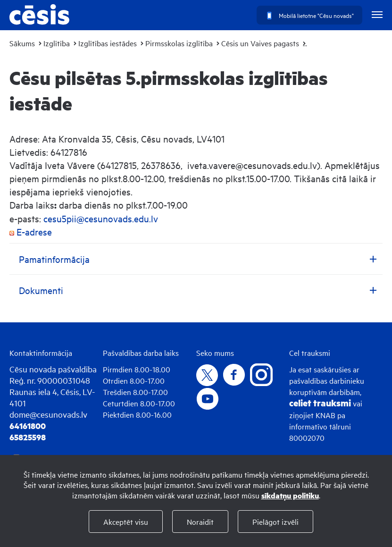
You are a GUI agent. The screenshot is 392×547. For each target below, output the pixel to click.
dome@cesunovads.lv (48, 414)
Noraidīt (200, 522)
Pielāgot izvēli (275, 522)
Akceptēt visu (126, 522)
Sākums (22, 43)
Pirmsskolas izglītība (179, 43)
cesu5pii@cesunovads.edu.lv (101, 218)
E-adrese (31, 231)
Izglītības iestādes (108, 43)
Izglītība (57, 43)
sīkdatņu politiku (290, 495)
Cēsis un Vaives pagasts (260, 43)
